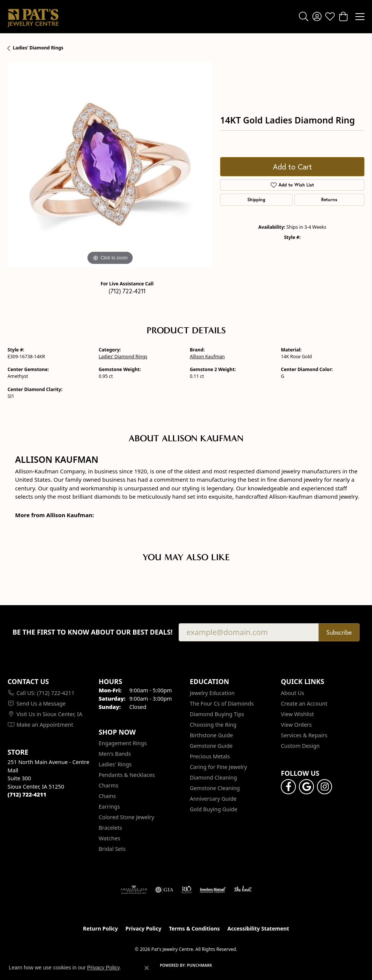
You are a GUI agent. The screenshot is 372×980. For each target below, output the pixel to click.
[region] (110, 164)
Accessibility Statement (258, 928)
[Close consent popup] (147, 968)
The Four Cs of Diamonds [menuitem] (222, 703)
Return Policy (100, 928)
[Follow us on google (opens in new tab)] (306, 787)
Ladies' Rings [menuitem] (115, 764)
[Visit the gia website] (164, 890)
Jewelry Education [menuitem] (212, 693)
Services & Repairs (304, 735)
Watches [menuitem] (109, 838)
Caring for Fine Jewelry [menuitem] (219, 767)
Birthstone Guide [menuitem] (212, 735)
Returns (329, 200)
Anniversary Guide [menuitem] (213, 799)
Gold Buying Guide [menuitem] (214, 809)
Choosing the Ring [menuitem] (213, 725)
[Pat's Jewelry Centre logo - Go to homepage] (33, 17)
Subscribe (339, 632)
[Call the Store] (27, 794)
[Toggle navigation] (360, 17)
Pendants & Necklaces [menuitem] (127, 775)
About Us (292, 693)
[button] (304, 17)
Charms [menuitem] (109, 785)
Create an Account (304, 703)
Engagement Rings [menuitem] (123, 743)
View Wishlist (297, 714)
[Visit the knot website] (243, 890)
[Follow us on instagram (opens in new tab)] (325, 787)
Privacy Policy (143, 928)
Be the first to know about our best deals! (93, 632)
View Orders (296, 725)
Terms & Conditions (194, 928)
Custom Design (300, 746)
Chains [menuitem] (107, 796)
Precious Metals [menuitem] (210, 756)
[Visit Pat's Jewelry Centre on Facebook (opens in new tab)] (288, 787)
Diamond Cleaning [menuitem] (214, 777)
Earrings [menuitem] (109, 807)
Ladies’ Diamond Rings (38, 48)
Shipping (256, 200)
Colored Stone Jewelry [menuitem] (126, 817)
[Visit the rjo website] (187, 890)
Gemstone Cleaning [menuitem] (215, 788)
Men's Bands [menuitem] (115, 754)
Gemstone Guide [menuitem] (211, 746)
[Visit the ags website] (134, 890)
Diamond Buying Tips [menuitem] (217, 714)
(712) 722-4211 (127, 291)
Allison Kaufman (207, 357)
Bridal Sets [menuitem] (112, 849)
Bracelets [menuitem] (110, 828)
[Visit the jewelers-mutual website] (213, 890)
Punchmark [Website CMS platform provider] (200, 965)
